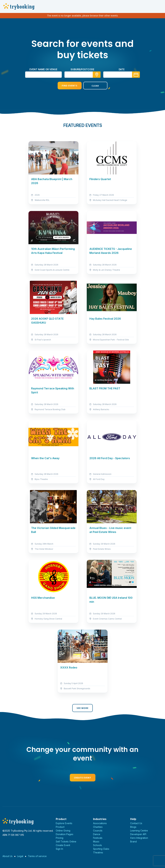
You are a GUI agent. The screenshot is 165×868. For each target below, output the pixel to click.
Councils (98, 831)
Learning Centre (139, 831)
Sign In (59, 849)
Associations (100, 823)
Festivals (98, 838)
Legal (20, 856)
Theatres (98, 852)
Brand (133, 842)
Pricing (60, 838)
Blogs (133, 827)
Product (60, 827)
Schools (97, 845)
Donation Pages (65, 834)
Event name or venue (43, 69)
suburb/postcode (82, 69)
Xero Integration (139, 838)
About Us (7, 856)
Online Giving (63, 831)
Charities (98, 827)
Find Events (70, 86)
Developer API (138, 834)
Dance (97, 834)
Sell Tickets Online (66, 842)
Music (96, 842)
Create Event (83, 778)
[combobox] (83, 75)
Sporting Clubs (101, 849)
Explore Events (64, 823)
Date (122, 69)
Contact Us (136, 823)
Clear (95, 86)
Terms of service (37, 856)
